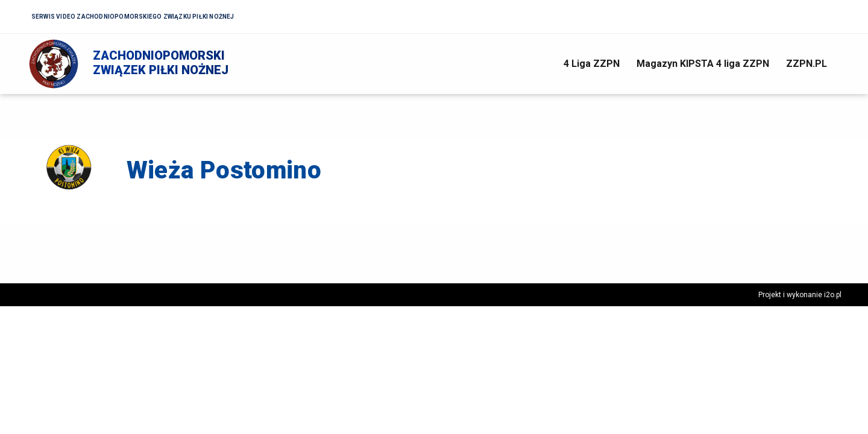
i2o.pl (833, 295)
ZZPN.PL (807, 64)
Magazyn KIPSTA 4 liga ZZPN (703, 64)
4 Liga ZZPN (592, 64)
